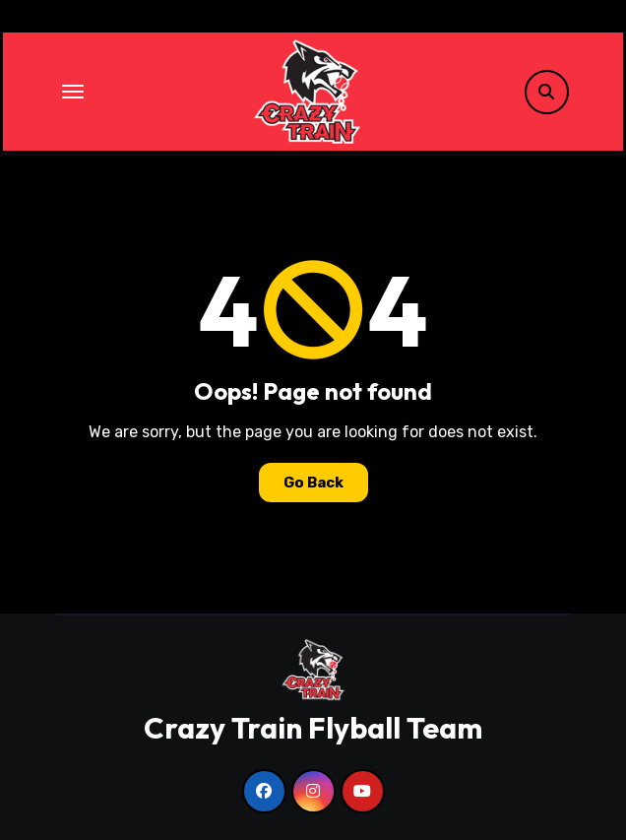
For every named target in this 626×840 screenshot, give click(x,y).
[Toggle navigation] (73, 92)
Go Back (313, 483)
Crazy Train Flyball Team (313, 728)
